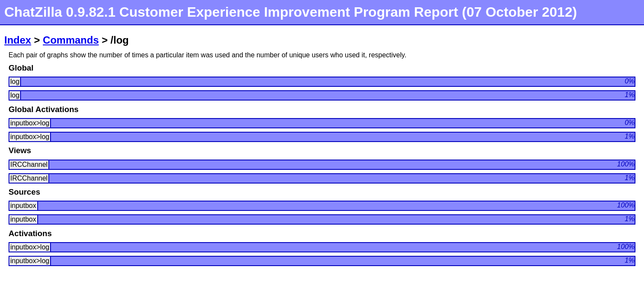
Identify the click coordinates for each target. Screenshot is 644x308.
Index (18, 40)
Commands (71, 40)
